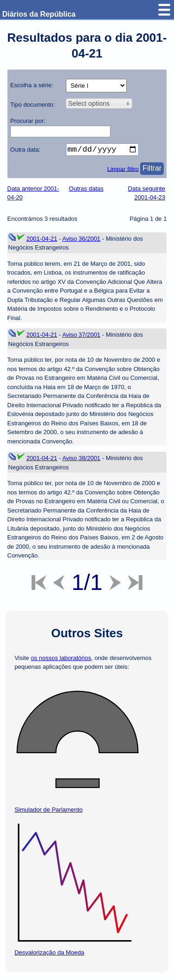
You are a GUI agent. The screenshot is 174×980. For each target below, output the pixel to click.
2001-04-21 (42, 240)
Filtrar (152, 170)
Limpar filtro (123, 170)
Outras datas (86, 190)
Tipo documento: (32, 105)
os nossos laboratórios (61, 660)
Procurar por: (28, 121)
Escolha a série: (32, 85)
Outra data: (25, 150)
